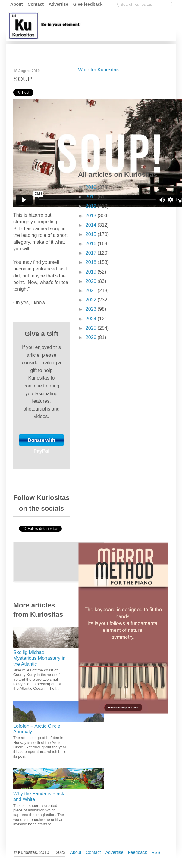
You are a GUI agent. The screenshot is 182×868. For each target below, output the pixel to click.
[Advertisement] (123, 120)
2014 (92, 225)
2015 (92, 234)
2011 (92, 197)
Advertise (58, 4)
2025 (92, 328)
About (17, 4)
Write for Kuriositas (98, 70)
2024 (92, 319)
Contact (36, 4)
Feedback (137, 852)
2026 (92, 337)
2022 (92, 300)
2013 (92, 216)
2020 (92, 281)
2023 (92, 309)
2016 (92, 244)
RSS (156, 852)
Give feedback (88, 4)
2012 (92, 206)
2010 (92, 187)
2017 (92, 253)
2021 (92, 290)
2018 (92, 262)
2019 (92, 272)
